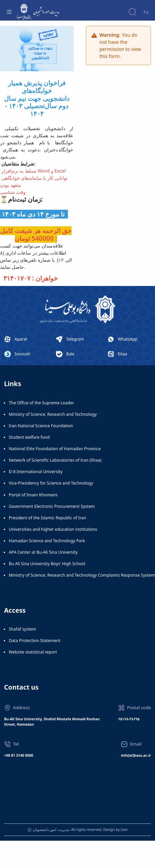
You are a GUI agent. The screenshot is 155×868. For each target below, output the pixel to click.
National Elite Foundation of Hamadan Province (55, 449)
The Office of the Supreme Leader (41, 403)
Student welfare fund (29, 437)
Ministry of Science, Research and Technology (53, 414)
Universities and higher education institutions (53, 529)
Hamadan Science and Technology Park (47, 541)
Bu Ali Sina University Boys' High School (47, 564)
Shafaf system (22, 629)
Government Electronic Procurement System (52, 506)
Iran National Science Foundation (41, 426)
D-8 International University (36, 472)
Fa (146, 12)
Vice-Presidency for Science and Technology (51, 483)
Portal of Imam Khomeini (33, 495)
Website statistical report (33, 652)
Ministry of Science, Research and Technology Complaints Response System (82, 575)
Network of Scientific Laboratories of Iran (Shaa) (55, 460)
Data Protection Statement (35, 641)
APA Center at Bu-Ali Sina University (43, 552)
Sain (124, 830)
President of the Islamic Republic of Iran (47, 518)
